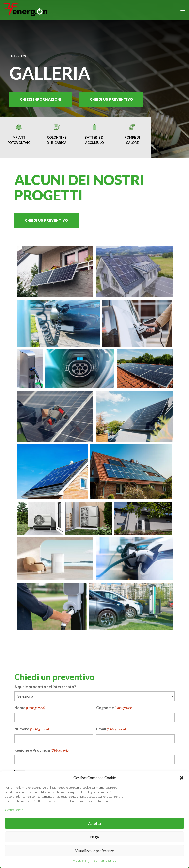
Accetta (94, 823)
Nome (30, 708)
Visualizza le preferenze (94, 851)
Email (111, 729)
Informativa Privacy (104, 861)
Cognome (115, 708)
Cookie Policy (81, 861)
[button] (182, 778)
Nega (94, 837)
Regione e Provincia (42, 751)
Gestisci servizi (14, 810)
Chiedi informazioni (41, 99)
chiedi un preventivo (111, 99)
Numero (32, 729)
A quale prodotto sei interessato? (45, 686)
